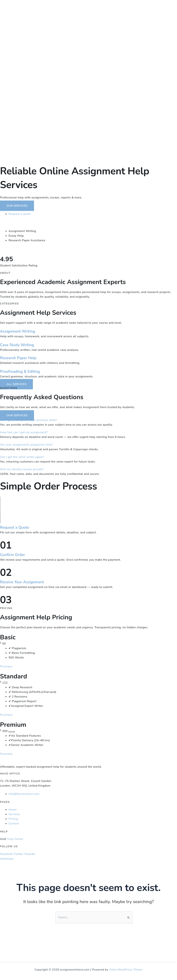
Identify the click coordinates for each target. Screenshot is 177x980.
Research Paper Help (18, 358)
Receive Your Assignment (22, 582)
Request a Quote (15, 527)
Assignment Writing (18, 331)
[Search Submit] (129, 918)
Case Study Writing (17, 345)
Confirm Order (13, 555)
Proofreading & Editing (20, 372)
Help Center (15, 839)
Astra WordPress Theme (126, 970)
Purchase (6, 666)
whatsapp (7, 859)
